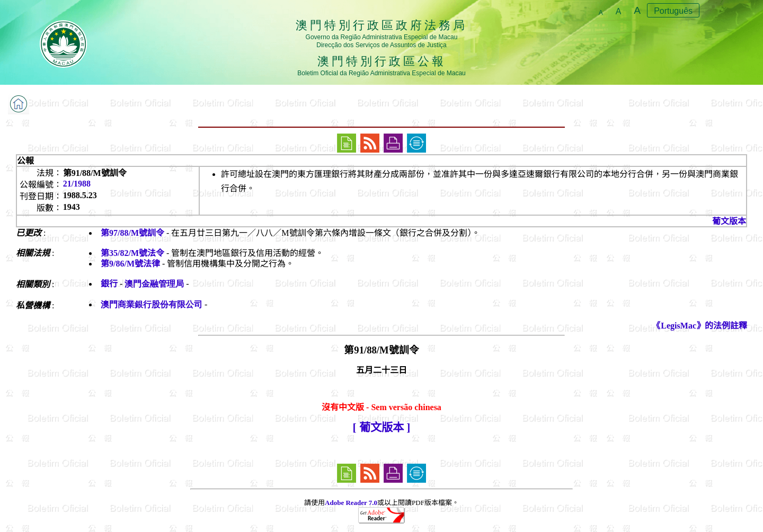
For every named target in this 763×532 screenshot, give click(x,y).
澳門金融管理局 (154, 284)
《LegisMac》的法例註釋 (700, 326)
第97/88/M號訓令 (132, 233)
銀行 (109, 284)
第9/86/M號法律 (130, 264)
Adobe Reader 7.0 (351, 503)
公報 (25, 161)
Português (673, 11)
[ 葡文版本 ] (382, 428)
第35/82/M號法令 (132, 253)
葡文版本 (729, 221)
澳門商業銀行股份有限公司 (152, 304)
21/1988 (77, 184)
